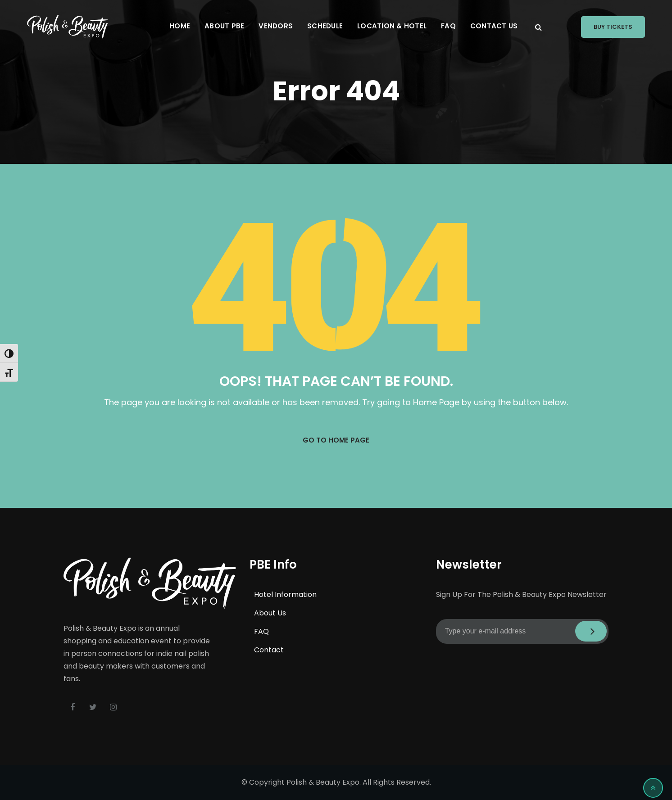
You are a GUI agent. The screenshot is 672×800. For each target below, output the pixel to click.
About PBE (224, 26)
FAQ (448, 26)
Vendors (276, 26)
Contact (269, 650)
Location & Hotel (392, 26)
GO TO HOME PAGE (336, 440)
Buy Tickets (613, 27)
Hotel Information (285, 594)
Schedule (325, 26)
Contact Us (494, 26)
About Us (270, 613)
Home (180, 26)
